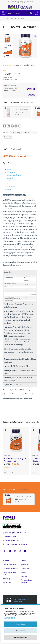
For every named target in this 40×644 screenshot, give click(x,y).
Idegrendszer (8, 137)
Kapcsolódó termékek (13, 422)
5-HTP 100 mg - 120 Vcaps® (20, 133)
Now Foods (7, 455)
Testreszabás (21, 631)
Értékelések (16, 149)
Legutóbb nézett (9, 489)
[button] (7, 57)
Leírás (5, 149)
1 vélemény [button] (17, 65)
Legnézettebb (23, 489)
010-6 (34, 133)
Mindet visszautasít (21, 638)
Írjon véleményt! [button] (28, 65)
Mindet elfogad (21, 624)
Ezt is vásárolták (33, 422)
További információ (10, 618)
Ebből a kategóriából (11, 102)
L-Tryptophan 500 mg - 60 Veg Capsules (16, 460)
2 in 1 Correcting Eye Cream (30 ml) (22, 110)
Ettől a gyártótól (28, 102)
